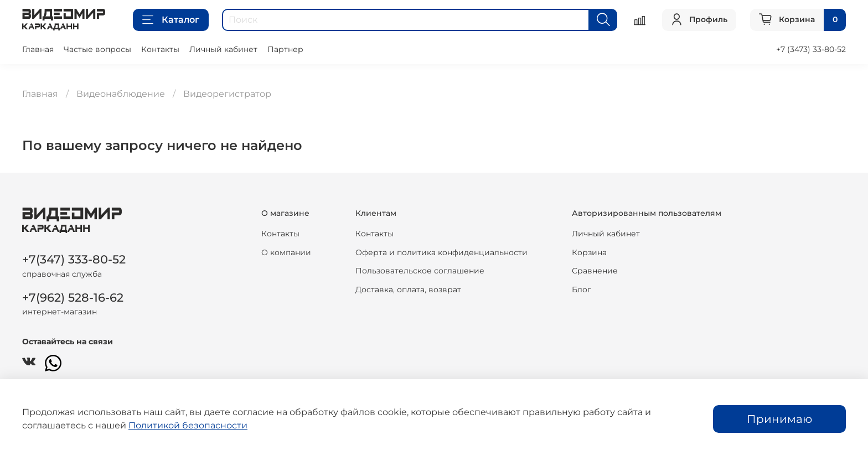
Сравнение (595, 271)
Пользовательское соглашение (420, 271)
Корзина (589, 252)
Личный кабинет (223, 49)
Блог (582, 289)
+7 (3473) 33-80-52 (811, 49)
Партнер (285, 49)
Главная (38, 49)
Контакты (160, 49)
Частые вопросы (97, 49)
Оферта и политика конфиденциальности (441, 252)
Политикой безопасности (188, 425)
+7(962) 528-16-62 (73, 298)
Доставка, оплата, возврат (408, 289)
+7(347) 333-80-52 (74, 259)
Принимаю (779, 419)
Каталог (171, 20)
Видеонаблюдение (121, 94)
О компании (286, 252)
